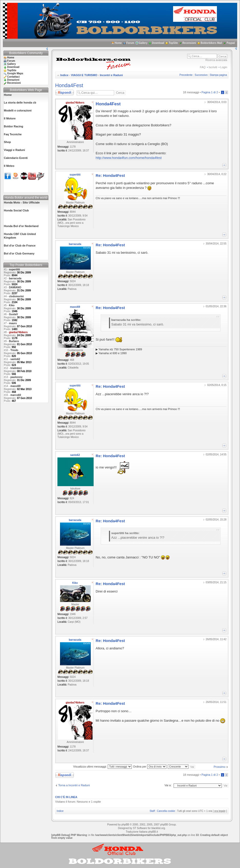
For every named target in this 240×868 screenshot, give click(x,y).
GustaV (13, 314)
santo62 (15, 359)
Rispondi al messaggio (65, 93)
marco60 (16, 395)
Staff (152, 811)
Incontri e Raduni (111, 75)
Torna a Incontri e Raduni (74, 785)
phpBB (125, 825)
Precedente (186, 75)
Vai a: (168, 785)
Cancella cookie (166, 811)
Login (224, 67)
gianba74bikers (75, 103)
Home (118, 43)
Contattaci (13, 77)
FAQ (203, 67)
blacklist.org (158, 828)
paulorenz (17, 377)
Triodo (14, 350)
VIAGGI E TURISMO (84, 75)
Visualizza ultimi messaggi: (102, 767)
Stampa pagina (218, 75)
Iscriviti (213, 67)
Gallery (143, 43)
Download (158, 43)
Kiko (12, 305)
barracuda (15, 278)
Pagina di (210, 92)
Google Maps (15, 73)
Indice (64, 75)
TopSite (173, 43)
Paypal (231, 43)
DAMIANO (15, 287)
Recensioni (189, 43)
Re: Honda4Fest (110, 175)
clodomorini (16, 296)
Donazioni (13, 80)
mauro (13, 323)
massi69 (16, 386)
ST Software (140, 828)
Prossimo (219, 767)
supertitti (14, 269)
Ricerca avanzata (216, 60)
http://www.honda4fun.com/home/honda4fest (129, 158)
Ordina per (150, 767)
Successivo (201, 75)
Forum (130, 43)
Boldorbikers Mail (211, 43)
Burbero (14, 341)
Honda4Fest (69, 85)
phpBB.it (153, 832)
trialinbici (16, 368)
